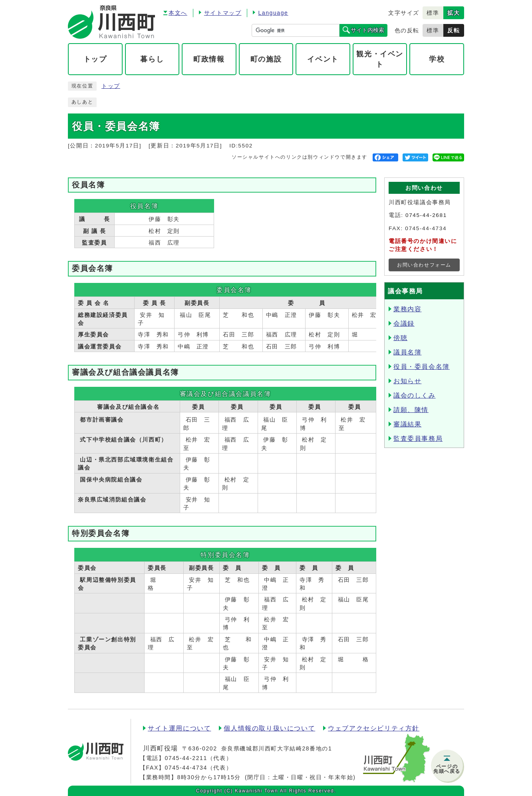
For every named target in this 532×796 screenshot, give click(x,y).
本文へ (178, 13)
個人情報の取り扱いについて (269, 728)
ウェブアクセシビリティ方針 (374, 728)
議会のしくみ (415, 395)
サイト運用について (179, 728)
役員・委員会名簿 (422, 367)
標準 (433, 13)
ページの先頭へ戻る (447, 769)
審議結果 (407, 424)
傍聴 (400, 338)
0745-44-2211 (186, 758)
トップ (111, 86)
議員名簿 (407, 352)
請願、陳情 (411, 410)
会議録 (404, 323)
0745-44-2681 (426, 215)
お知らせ (407, 381)
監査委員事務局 (418, 439)
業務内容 (407, 309)
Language (273, 13)
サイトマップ (223, 13)
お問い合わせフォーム (424, 265)
